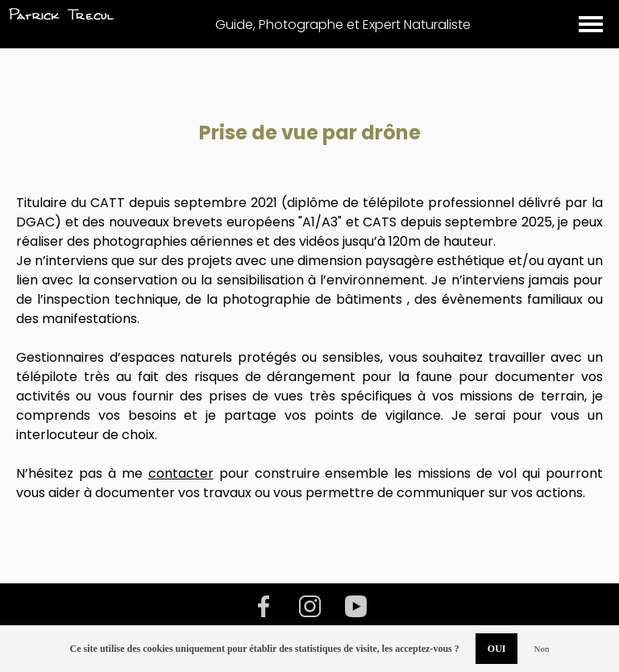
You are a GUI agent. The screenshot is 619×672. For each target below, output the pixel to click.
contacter (181, 473)
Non (541, 649)
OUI (497, 649)
